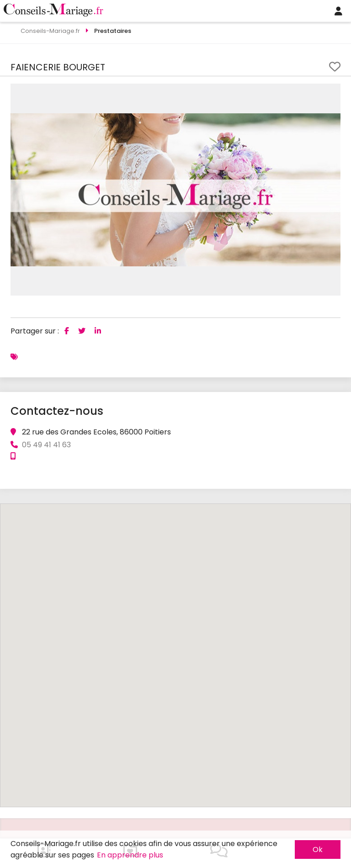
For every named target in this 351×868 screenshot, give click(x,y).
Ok (318, 849)
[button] (332, 92)
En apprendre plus (130, 855)
